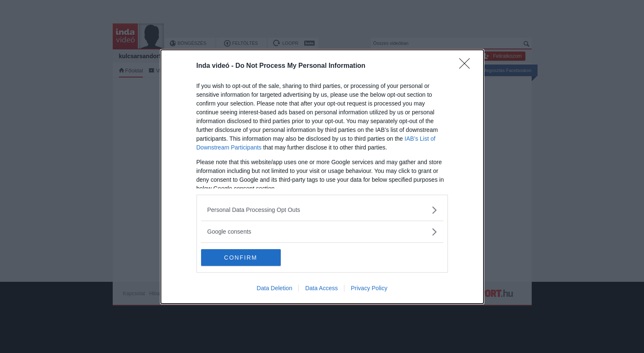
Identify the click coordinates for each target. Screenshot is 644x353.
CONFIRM (241, 257)
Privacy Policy (369, 288)
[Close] (467, 66)
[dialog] (322, 177)
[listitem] (322, 210)
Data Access (321, 288)
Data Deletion (275, 288)
